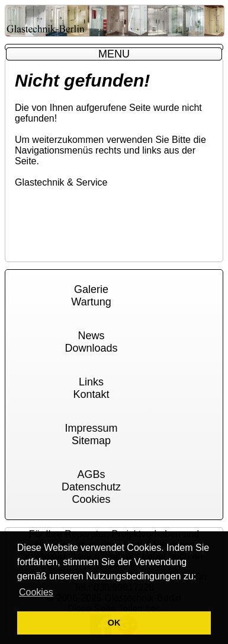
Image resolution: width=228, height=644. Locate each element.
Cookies (91, 499)
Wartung (91, 302)
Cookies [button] (36, 592)
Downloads (91, 348)
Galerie (91, 289)
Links (91, 382)
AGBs (91, 474)
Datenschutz (91, 487)
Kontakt (91, 394)
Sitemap (91, 441)
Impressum (91, 428)
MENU (114, 54)
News (91, 336)
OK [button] (114, 623)
